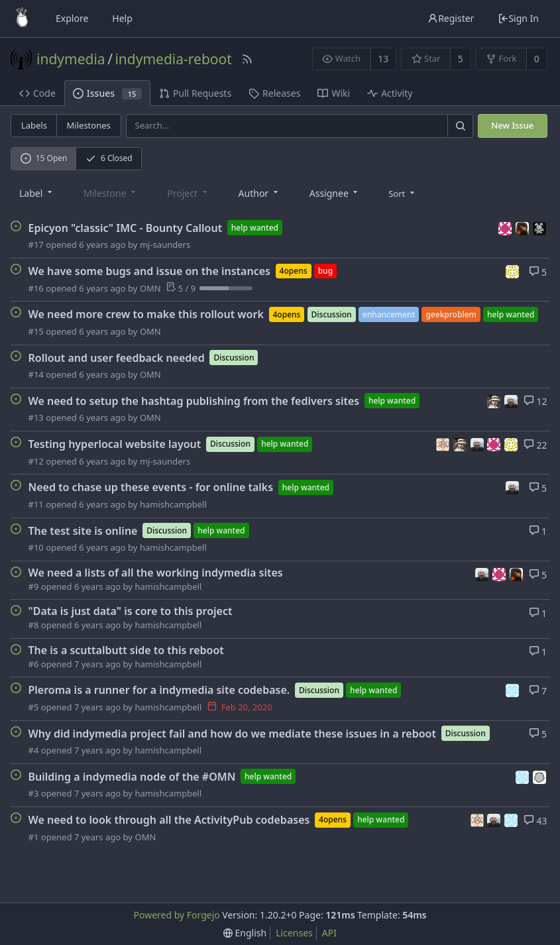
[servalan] (513, 690)
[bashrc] (496, 400)
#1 (34, 837)
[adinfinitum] (445, 444)
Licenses (294, 933)
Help (122, 18)
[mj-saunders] (513, 271)
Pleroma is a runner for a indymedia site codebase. (159, 690)
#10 (36, 547)
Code (37, 93)
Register (451, 18)
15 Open (44, 158)
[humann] (507, 227)
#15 (36, 331)
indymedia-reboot (173, 59)
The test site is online (83, 530)
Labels (34, 125)
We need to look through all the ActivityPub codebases (169, 820)
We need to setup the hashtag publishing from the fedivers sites (194, 401)
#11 (36, 504)
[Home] (22, 19)
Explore (72, 18)
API (329, 933)
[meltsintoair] (524, 227)
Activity (390, 93)
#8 (34, 625)
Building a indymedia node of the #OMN (132, 777)
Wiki (334, 93)
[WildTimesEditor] (540, 227)
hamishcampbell (173, 504)
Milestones (89, 125)
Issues (107, 93)
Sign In (518, 18)
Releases (274, 93)
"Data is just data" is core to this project (131, 611)
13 (383, 59)
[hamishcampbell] (512, 400)
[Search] (460, 126)
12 (535, 401)
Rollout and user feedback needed (117, 357)
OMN (150, 288)
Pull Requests (195, 93)
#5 (34, 707)
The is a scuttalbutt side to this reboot (126, 650)
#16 (36, 288)
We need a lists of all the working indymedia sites (156, 573)
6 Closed (109, 158)
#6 (34, 664)
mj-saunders (165, 245)
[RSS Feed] (247, 59)
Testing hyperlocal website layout (115, 444)
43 (535, 821)
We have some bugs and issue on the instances (149, 271)
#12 (36, 461)
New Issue (512, 125)
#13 (36, 417)
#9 (34, 586)
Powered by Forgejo (176, 915)
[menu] (403, 193)
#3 (34, 793)
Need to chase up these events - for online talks (151, 487)
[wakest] (540, 776)
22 (535, 445)
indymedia (71, 59)
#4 (34, 750)
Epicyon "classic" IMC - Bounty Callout (126, 227)
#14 (36, 374)
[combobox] (37, 193)
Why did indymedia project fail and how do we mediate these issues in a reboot (233, 733)
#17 (36, 245)
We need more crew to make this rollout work (146, 314)
